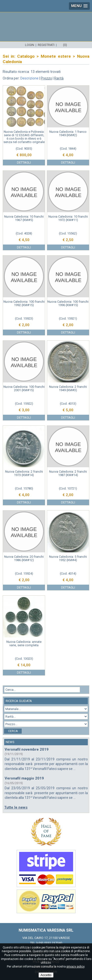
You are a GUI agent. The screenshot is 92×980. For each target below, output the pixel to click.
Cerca (13, 731)
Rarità (59, 78)
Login (30, 45)
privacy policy (75, 967)
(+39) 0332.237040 (49, 943)
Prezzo (46, 78)
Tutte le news (16, 807)
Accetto (46, 975)
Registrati (46, 45)
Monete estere (56, 56)
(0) (65, 45)
